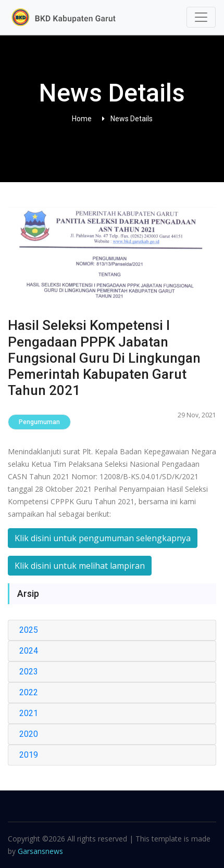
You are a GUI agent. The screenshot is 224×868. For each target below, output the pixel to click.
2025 (29, 630)
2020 (29, 734)
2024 (29, 651)
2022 (29, 692)
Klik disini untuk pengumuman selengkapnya (103, 538)
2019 (29, 755)
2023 (29, 672)
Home (82, 119)
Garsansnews (40, 851)
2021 (29, 713)
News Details (132, 119)
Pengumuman (39, 422)
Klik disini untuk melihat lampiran (80, 566)
